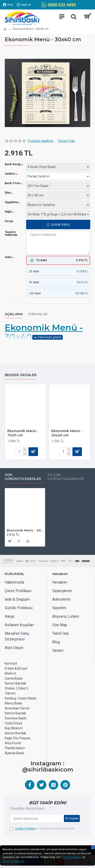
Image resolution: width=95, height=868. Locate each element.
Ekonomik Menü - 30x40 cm (44, 332)
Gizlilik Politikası (71, 857)
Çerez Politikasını (13, 861)
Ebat (8, 193)
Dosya (9, 221)
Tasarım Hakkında (11, 233)
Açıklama (14, 314)
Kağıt (8, 212)
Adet (8, 257)
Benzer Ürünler (21, 375)
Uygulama (11, 202)
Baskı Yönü (12, 183)
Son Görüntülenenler (23, 477)
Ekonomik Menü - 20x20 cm (67, 433)
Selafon (10, 174)
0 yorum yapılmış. (41, 141)
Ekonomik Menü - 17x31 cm (23, 433)
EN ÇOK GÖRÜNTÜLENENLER (66, 477)
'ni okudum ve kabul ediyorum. (43, 829)
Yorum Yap (66, 141)
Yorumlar (38, 314)
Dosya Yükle (58, 225)
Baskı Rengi (13, 164)
